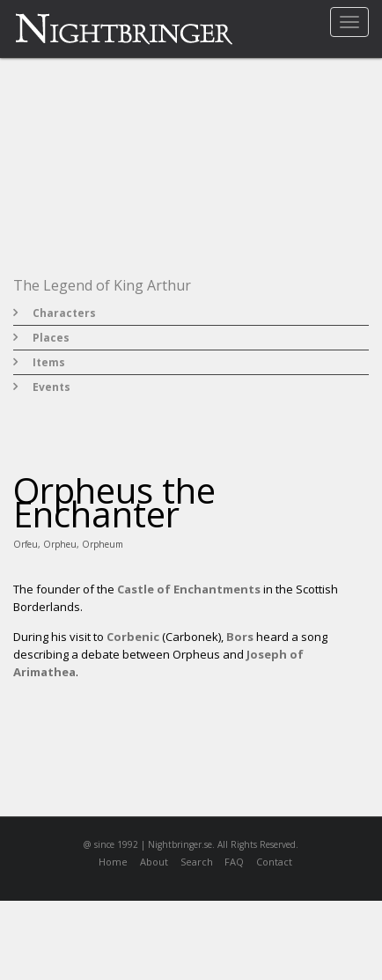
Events (51, 387)
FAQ (234, 862)
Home (113, 862)
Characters (64, 313)
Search (197, 862)
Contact (274, 862)
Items (49, 362)
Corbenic (133, 637)
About (154, 862)
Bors (240, 637)
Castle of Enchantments (189, 589)
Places (51, 338)
